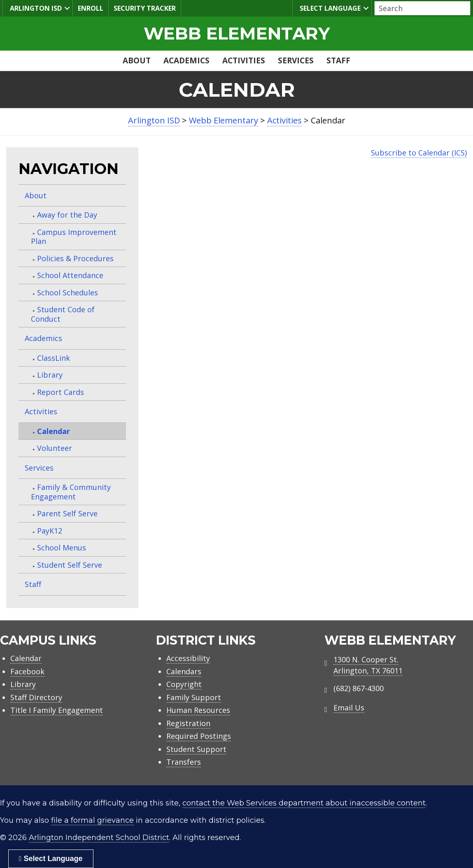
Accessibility (188, 658)
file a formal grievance (92, 820)
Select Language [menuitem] (329, 8)
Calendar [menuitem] (54, 431)
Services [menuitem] (296, 60)
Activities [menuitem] (244, 60)
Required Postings (199, 736)
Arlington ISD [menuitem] (35, 8)
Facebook (27, 671)
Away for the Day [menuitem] (67, 215)
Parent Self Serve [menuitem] (67, 513)
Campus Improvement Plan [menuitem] (74, 237)
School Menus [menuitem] (62, 548)
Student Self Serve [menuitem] (70, 565)
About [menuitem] (137, 60)
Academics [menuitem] (186, 60)
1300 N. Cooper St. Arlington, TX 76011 (368, 665)
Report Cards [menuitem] (61, 392)
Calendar (26, 658)
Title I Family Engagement (57, 710)
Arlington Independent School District (99, 838)
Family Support (194, 697)
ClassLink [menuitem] (54, 358)
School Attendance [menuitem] (70, 275)
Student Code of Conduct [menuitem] (63, 314)
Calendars (184, 671)
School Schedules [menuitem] (68, 292)
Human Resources (198, 710)
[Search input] (420, 8)
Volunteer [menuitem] (55, 448)
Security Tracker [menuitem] (145, 8)
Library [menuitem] (50, 375)
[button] (67, 8)
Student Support (196, 749)
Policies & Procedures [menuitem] (75, 258)
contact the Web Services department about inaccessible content (304, 803)
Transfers (184, 762)
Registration (188, 723)
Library (23, 684)
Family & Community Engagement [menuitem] (71, 492)
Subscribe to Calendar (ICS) (419, 153)
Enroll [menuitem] (91, 8)
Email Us (349, 708)
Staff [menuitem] (338, 60)
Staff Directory (36, 697)
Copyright (184, 684)
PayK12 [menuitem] (50, 531)
